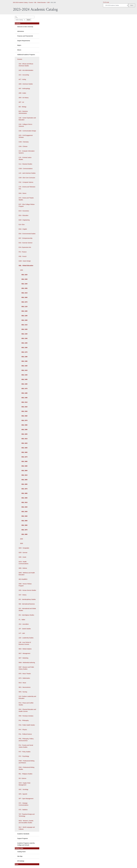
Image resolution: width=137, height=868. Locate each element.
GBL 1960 (24, 525)
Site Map (20, 856)
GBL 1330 (24, 334)
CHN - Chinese (23, 146)
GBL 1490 (24, 398)
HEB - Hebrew (23, 568)
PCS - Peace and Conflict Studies (26, 704)
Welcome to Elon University (25, 27)
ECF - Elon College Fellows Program (27, 205)
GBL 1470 (24, 389)
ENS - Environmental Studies (27, 234)
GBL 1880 (24, 493)
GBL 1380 (24, 357)
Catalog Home (21, 852)
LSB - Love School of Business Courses (25, 643)
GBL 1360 (24, 348)
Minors (19, 50)
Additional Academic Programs (26, 55)
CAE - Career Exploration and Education (27, 119)
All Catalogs (21, 861)
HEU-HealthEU (23, 579)
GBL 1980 (24, 534)
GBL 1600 (24, 434)
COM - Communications (26, 169)
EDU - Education (24, 215)
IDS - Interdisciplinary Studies (27, 599)
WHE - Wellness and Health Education (27, 574)
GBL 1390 (24, 361)
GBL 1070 (24, 302)
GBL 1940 (24, 516)
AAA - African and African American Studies (26, 65)
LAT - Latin (22, 633)
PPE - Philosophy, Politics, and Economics (26, 740)
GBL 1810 (24, 475)
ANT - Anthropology (24, 89)
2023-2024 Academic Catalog (20, 3)
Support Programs (23, 838)
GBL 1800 (24, 471)
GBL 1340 (24, 338)
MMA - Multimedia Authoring (27, 663)
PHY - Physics (23, 730)
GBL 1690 (24, 466)
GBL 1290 (24, 316)
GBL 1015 (24, 293)
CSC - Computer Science (26, 182)
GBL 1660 (24, 452)
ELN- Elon (22, 225)
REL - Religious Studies (26, 774)
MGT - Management (25, 653)
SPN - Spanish (23, 794)
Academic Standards (23, 834)
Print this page (106, 2)
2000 (22, 539)
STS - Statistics (23, 810)
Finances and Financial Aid (25, 36)
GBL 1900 (24, 498)
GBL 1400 (24, 366)
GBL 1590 (24, 430)
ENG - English (23, 229)
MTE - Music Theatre (25, 674)
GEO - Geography (24, 548)
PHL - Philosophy (24, 720)
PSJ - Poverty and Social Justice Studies (26, 746)
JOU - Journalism (24, 624)
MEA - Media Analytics (25, 649)
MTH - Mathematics (24, 678)
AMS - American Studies (26, 84)
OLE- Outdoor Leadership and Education (27, 697)
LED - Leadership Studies (26, 638)
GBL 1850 (24, 480)
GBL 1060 (24, 297)
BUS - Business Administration (23, 112)
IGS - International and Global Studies (27, 609)
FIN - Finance (23, 252)
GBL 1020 (24, 275)
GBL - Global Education (40, 3)
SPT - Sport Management (26, 799)
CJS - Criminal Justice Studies (25, 158)
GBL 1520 (24, 407)
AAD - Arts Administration (26, 70)
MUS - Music (22, 683)
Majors (19, 45)
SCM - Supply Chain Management (25, 784)
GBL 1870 (24, 489)
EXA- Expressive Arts (25, 247)
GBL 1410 (24, 370)
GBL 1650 (24, 448)
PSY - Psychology (24, 756)
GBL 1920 (24, 507)
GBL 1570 (24, 420)
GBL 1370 (24, 352)
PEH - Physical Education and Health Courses (27, 710)
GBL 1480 (24, 393)
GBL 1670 (24, 457)
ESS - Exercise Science (26, 243)
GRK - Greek (22, 557)
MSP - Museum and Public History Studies (26, 668)
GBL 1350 (24, 343)
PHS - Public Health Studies (27, 725)
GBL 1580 (24, 425)
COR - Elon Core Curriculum (27, 178)
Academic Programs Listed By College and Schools (26, 844)
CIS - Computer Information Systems (27, 152)
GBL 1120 (24, 307)
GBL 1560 (24, 416)
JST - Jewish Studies (25, 629)
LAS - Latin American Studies (27, 173)
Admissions (21, 31)
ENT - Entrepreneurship (26, 238)
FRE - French (23, 256)
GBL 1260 (24, 311)
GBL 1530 (24, 411)
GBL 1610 (24, 439)
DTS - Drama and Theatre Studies (26, 199)
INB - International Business (27, 604)
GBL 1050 (24, 288)
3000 (22, 543)
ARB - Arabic (22, 93)
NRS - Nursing (23, 692)
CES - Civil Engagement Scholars (26, 136)
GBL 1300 (24, 320)
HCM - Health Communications (24, 563)
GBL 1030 (24, 279)
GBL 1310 (24, 325)
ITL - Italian (22, 620)
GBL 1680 (24, 461)
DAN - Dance (23, 193)
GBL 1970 (24, 530)
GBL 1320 (24, 329)
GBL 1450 (24, 379)
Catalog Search (18, 16)
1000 (48, 3)
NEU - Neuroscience (25, 687)
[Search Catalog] (25, 17)
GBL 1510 (24, 402)
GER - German (23, 553)
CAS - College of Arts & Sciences (25, 125)
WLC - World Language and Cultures (27, 828)
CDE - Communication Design (27, 131)
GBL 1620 (24, 443)
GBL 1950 (24, 521)
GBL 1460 (24, 384)
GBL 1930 (24, 512)
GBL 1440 (24, 375)
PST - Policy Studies (25, 752)
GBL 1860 (24, 484)
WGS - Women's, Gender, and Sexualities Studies (26, 822)
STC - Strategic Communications (24, 804)
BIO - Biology (23, 107)
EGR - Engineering (24, 220)
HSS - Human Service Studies (27, 590)
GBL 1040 (24, 284)
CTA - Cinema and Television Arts (27, 188)
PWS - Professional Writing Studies (27, 768)
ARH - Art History (24, 98)
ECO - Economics (24, 211)
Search (29, 20)
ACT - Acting (22, 79)
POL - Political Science (25, 734)
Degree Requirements (24, 41)
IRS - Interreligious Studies (26, 615)
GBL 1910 (24, 502)
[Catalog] (116, 5)
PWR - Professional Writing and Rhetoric (27, 762)
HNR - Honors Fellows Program (25, 585)
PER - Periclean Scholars (26, 716)
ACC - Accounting (24, 75)
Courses (31, 3)
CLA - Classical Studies (25, 164)
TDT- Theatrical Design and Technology (27, 815)
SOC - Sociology (23, 789)
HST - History (23, 595)
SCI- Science (23, 778)
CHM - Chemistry (24, 142)
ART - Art (21, 102)
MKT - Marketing (23, 658)
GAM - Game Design (25, 261)
